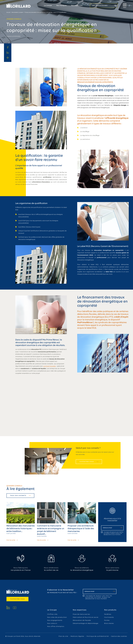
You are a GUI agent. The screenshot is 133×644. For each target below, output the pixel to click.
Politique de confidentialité (98, 636)
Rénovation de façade (82, 620)
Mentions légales (77, 636)
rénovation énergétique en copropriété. (95, 82)
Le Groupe (48, 6)
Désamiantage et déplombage (86, 623)
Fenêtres (108, 614)
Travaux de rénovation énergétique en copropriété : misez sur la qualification (45, 12)
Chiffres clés (52, 614)
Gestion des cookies (119, 636)
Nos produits (110, 610)
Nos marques (62, 6)
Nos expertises (77, 6)
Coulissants (109, 617)
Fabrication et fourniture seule (86, 617)
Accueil (8, 12)
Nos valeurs (52, 623)
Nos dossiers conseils (17, 12)
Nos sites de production (57, 617)
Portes (107, 620)
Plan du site (63, 636)
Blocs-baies (109, 623)
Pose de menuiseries (81, 614)
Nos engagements (55, 620)
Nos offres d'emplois (56, 626)
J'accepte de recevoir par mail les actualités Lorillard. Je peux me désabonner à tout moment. (113, 533)
